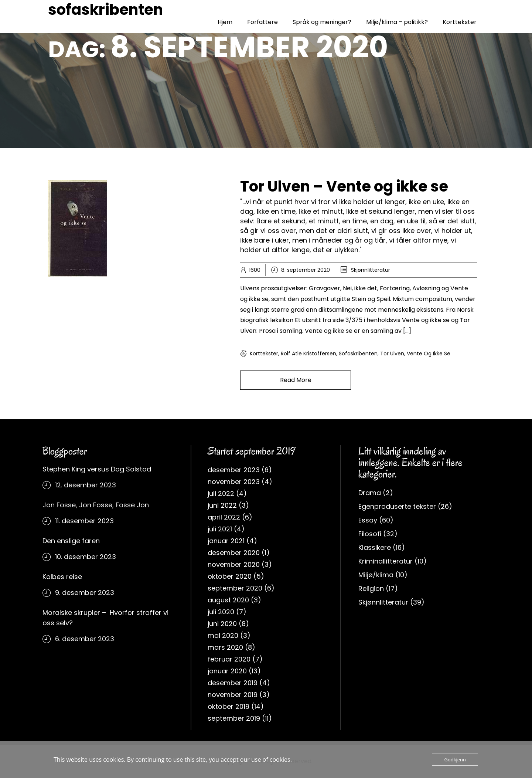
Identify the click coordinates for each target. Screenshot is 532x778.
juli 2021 (220, 529)
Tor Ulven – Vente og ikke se (344, 186)
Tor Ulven (392, 354)
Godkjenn (455, 760)
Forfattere (262, 22)
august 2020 (228, 600)
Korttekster (460, 22)
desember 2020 (234, 553)
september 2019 (234, 718)
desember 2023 (234, 470)
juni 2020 (222, 624)
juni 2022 (222, 505)
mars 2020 (225, 647)
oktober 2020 (230, 576)
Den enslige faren (71, 541)
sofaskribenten (105, 10)
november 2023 (234, 482)
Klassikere (375, 547)
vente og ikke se (429, 354)
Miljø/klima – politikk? (397, 22)
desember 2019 (233, 683)
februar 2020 (229, 659)
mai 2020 (223, 635)
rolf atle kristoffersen (308, 354)
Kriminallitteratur (386, 561)
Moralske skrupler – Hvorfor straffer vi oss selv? (105, 618)
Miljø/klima (376, 575)
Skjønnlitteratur (371, 270)
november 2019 (233, 695)
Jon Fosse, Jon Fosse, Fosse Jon (96, 505)
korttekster (264, 354)
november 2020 (234, 564)
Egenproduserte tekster (397, 506)
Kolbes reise (62, 577)
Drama (370, 493)
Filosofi (370, 534)
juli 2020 (221, 612)
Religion (371, 588)
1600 (255, 270)
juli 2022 (221, 493)
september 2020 (235, 588)
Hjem (225, 22)
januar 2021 (226, 541)
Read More (296, 380)
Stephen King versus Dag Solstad (97, 469)
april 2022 (224, 517)
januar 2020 (227, 671)
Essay (368, 520)
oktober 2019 (229, 706)
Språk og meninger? (322, 22)
